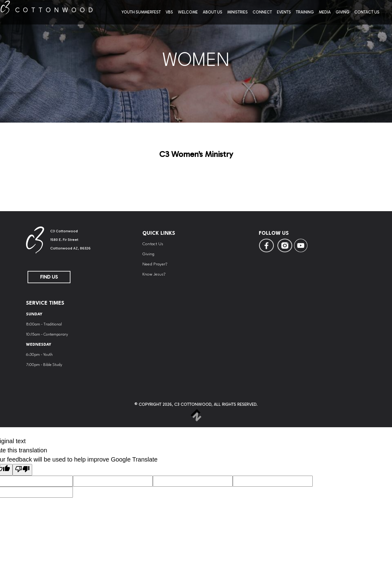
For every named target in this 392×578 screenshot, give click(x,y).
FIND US (49, 277)
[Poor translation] (22, 470)
